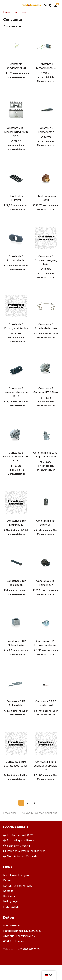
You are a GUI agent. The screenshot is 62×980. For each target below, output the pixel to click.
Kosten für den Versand (18, 886)
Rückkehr (9, 896)
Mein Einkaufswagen (16, 875)
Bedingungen (11, 901)
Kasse (7, 880)
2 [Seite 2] (28, 803)
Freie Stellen (11, 907)
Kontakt (8, 891)
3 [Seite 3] (34, 803)
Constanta (13, 27)
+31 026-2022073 (29, 949)
